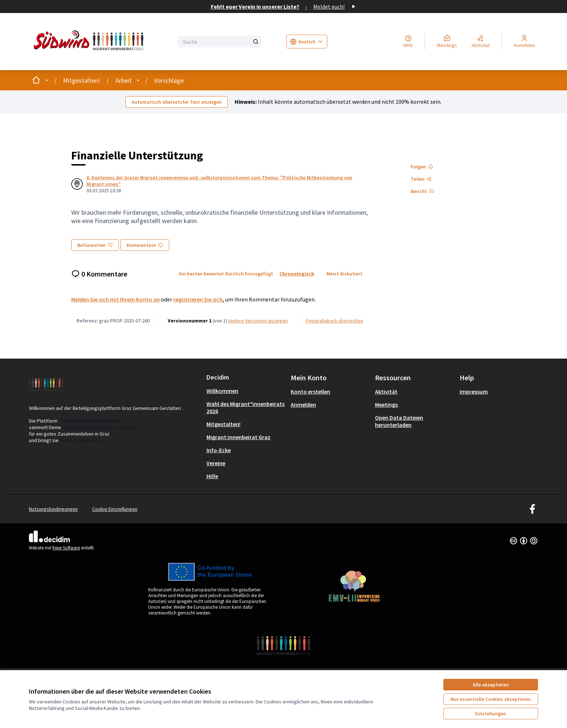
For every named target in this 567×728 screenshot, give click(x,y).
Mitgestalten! (82, 80)
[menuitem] (246, 391)
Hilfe (212, 476)
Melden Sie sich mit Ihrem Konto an (116, 299)
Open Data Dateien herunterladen (399, 421)
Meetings (386, 404)
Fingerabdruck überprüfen (334, 321)
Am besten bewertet (201, 274)
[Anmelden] (524, 42)
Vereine (216, 463)
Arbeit (123, 80)
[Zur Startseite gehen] (90, 42)
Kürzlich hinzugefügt (249, 274)
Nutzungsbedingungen (53, 509)
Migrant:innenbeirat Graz (238, 437)
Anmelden (303, 404)
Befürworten (95, 245)
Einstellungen (491, 714)
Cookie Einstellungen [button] (115, 509)
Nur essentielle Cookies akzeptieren (491, 699)
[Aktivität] (481, 42)
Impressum (474, 391)
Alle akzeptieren (491, 685)
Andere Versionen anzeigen (258, 321)
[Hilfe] (408, 42)
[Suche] (219, 42)
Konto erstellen (310, 391)
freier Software (66, 548)
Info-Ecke (219, 450)
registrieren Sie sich (198, 299)
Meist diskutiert (344, 274)
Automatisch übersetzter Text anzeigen (177, 102)
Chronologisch (297, 274)
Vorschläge (169, 80)
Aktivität (386, 391)
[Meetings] (447, 42)
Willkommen (222, 391)
